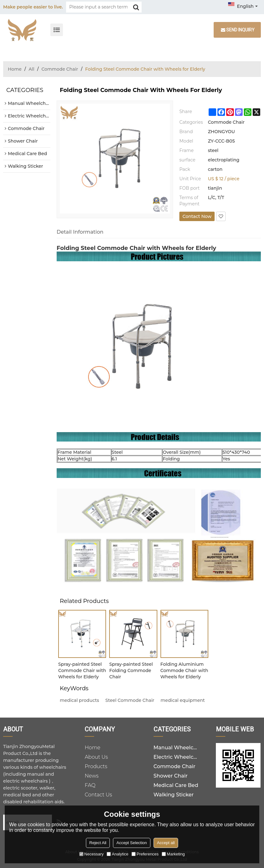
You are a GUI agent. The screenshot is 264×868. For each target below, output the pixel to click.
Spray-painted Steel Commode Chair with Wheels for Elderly (82, 670)
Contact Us (98, 795)
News (92, 776)
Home (15, 69)
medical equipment (183, 700)
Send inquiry (240, 30)
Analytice (118, 854)
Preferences (145, 854)
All (31, 69)
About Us (96, 757)
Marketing (173, 854)
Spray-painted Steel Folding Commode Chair (131, 670)
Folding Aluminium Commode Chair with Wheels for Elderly (184, 670)
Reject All (98, 843)
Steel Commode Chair (130, 700)
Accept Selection (132, 843)
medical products (79, 700)
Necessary (91, 854)
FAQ (90, 785)
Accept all (166, 843)
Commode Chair (60, 69)
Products (96, 766)
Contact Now (197, 216)
